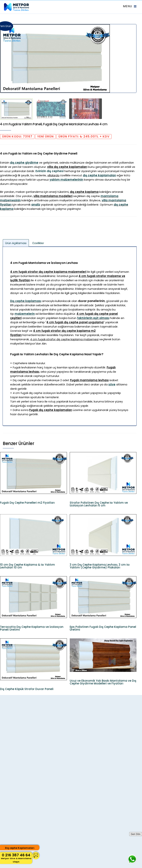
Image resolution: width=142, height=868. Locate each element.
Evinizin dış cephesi (50, 171)
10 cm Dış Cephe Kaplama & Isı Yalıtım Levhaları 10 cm (27, 566)
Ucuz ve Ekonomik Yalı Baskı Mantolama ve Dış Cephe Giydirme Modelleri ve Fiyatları (103, 682)
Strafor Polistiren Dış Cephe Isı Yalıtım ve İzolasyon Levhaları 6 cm (99, 504)
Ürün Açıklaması (16, 243)
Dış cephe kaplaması (26, 301)
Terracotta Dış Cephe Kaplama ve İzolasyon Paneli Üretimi (32, 628)
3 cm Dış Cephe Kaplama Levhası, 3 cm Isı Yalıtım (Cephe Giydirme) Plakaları (100, 566)
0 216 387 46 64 (16, 858)
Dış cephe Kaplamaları (20, 848)
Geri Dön (136, 834)
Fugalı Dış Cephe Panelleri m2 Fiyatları (27, 503)
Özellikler (38, 243)
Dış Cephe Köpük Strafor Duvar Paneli (27, 689)
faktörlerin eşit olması (93, 318)
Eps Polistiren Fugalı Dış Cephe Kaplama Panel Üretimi (103, 628)
